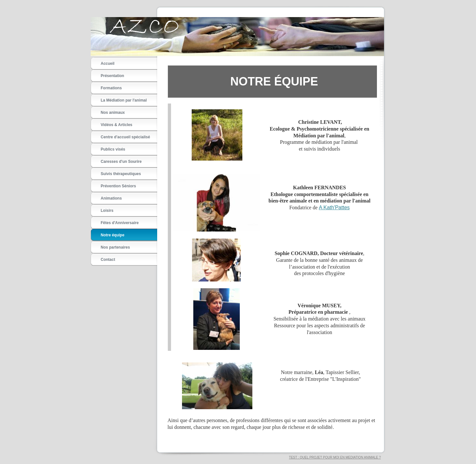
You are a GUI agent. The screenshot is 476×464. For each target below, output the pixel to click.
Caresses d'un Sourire (121, 162)
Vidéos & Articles (116, 125)
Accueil (108, 64)
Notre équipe (112, 235)
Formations (111, 88)
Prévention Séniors (118, 186)
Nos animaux (113, 113)
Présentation (112, 76)
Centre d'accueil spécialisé (125, 137)
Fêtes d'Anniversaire (120, 223)
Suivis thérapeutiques (121, 174)
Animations (111, 198)
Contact (108, 260)
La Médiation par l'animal (124, 100)
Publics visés (113, 149)
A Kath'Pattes (334, 207)
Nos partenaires (115, 247)
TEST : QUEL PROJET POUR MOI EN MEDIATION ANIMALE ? (335, 457)
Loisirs (107, 211)
